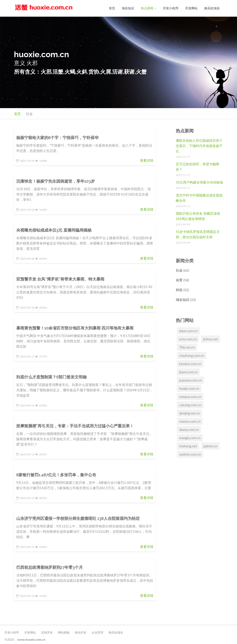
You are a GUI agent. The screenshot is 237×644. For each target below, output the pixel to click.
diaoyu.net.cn (189, 429)
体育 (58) (182, 280)
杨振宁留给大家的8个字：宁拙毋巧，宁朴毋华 (58, 137)
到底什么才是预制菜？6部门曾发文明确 (52, 377)
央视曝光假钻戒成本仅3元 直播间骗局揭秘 (54, 230)
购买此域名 (212, 8)
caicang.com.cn (190, 405)
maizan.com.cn (190, 421)
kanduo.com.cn (190, 363)
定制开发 (47, 632)
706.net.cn (187, 347)
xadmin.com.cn (190, 454)
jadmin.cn (210, 446)
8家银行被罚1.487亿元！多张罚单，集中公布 (56, 475)
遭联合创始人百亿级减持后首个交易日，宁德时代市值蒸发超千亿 (199, 145)
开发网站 (191, 8)
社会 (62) (182, 270)
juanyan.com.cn (190, 380)
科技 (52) (182, 290)
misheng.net (188, 446)
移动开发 (81, 632)
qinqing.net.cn (189, 413)
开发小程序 (171, 8)
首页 (112, 8)
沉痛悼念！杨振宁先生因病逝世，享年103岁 (56, 181)
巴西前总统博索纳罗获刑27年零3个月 (50, 567)
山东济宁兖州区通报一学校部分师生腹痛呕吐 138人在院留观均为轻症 (78, 518)
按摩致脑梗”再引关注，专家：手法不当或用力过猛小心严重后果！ (75, 426)
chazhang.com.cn (192, 355)
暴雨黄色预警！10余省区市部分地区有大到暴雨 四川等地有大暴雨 (75, 328)
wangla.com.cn (190, 438)
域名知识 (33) (186, 299)
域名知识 (128, 8)
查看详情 (147, 160)
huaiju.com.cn (189, 388)
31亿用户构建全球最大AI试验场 (199, 182)
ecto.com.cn (188, 339)
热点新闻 (149, 8)
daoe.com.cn (188, 331)
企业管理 (97, 632)
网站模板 (64, 632)
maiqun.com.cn (190, 396)
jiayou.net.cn (188, 372)
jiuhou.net (211, 339)
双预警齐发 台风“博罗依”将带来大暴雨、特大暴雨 (60, 279)
